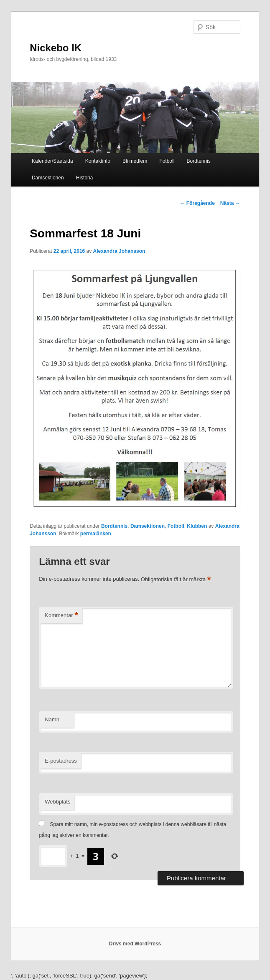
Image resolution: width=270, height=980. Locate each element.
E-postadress (61, 761)
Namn (52, 719)
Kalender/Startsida (52, 161)
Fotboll (167, 161)
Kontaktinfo (98, 161)
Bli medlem (135, 161)
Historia (85, 178)
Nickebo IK (56, 48)
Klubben (197, 526)
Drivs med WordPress (135, 944)
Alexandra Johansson (119, 251)
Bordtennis (198, 161)
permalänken (96, 534)
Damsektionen (48, 178)
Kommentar (61, 616)
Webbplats (57, 802)
